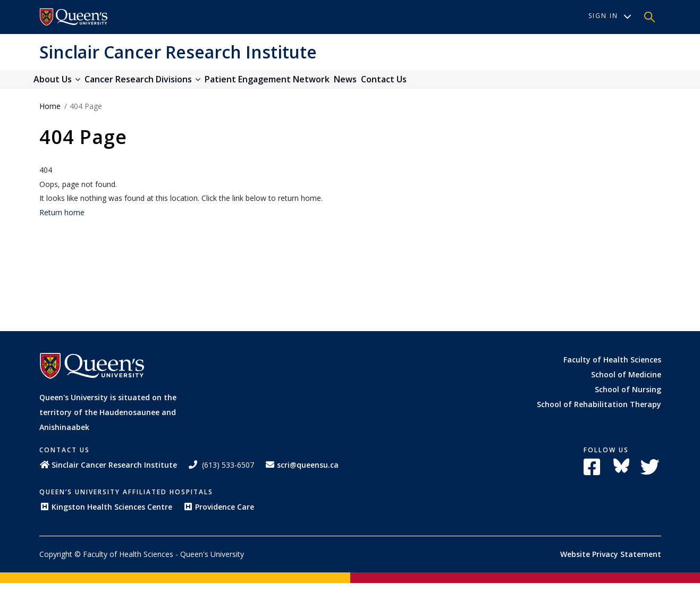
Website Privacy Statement (611, 562)
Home (50, 114)
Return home (62, 220)
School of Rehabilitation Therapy (599, 412)
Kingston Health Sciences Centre (106, 515)
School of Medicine (626, 382)
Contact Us (436, 83)
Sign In (610, 16)
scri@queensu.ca (302, 473)
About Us (63, 83)
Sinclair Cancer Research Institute (178, 52)
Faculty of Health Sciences (612, 367)
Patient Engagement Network (296, 83)
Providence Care (218, 515)
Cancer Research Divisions (160, 83)
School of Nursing (628, 397)
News (386, 83)
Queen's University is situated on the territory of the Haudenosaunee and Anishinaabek (108, 420)
